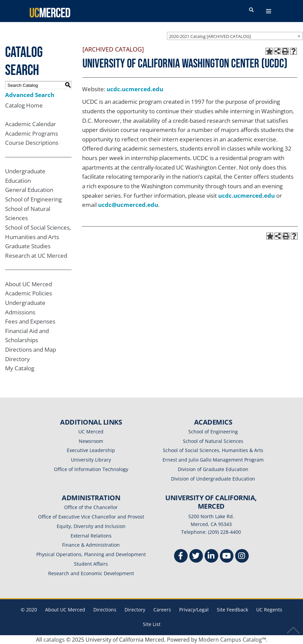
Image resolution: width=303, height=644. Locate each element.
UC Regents (269, 610)
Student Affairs (91, 564)
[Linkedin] (211, 557)
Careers (162, 610)
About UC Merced (29, 284)
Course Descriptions (32, 143)
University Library (91, 460)
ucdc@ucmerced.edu (128, 205)
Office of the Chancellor (91, 507)
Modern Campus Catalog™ (232, 640)
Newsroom (91, 441)
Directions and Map (31, 349)
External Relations (91, 536)
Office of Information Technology (91, 469)
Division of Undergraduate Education (213, 479)
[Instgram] (242, 557)
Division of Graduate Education (213, 469)
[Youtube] (227, 557)
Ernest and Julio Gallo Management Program (213, 460)
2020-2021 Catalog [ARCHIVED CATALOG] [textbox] (210, 36)
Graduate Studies (28, 246)
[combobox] (235, 36)
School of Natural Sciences (213, 441)
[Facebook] (181, 557)
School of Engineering (33, 199)
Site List (152, 624)
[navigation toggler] (269, 11)
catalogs (54, 640)
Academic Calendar (31, 124)
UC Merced (91, 432)
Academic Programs (32, 133)
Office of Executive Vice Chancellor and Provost (91, 517)
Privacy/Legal (194, 610)
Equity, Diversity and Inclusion (91, 526)
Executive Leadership (91, 450)
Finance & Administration (91, 545)
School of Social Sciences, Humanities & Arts (213, 450)
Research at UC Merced (36, 256)
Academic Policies (29, 293)
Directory (17, 359)
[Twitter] (196, 557)
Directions (105, 610)
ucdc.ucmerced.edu (135, 89)
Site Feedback (232, 610)
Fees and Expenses (30, 321)
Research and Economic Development (91, 573)
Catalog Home (24, 105)
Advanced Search (30, 95)
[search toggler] (251, 10)
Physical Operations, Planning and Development (91, 554)
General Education (29, 190)
